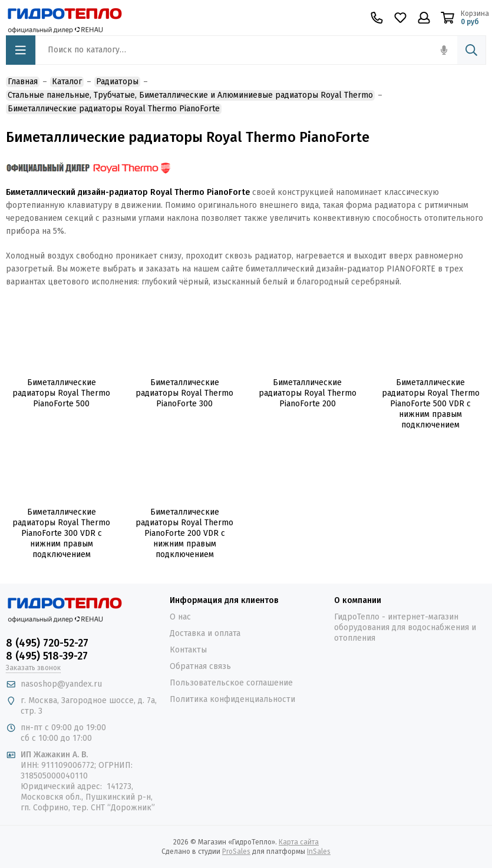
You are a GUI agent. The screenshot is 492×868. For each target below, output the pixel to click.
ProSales (236, 852)
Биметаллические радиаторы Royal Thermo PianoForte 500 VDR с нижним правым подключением (431, 404)
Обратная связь (200, 666)
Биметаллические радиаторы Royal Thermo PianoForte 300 (184, 393)
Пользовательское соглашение (231, 683)
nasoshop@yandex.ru (61, 684)
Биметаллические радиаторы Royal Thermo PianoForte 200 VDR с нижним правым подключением (184, 533)
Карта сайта (299, 842)
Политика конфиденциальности (232, 699)
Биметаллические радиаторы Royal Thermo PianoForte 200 (308, 393)
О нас (180, 617)
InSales (319, 852)
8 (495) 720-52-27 (47, 643)
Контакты (188, 650)
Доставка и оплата (205, 633)
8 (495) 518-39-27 (47, 656)
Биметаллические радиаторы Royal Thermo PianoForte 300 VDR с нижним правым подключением (61, 533)
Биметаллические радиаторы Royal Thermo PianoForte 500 (61, 393)
